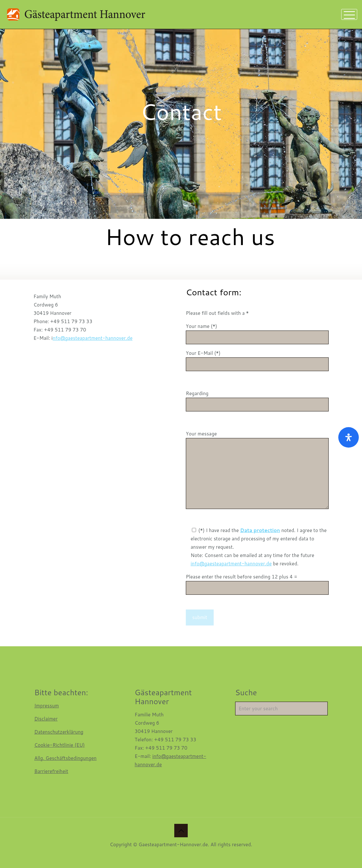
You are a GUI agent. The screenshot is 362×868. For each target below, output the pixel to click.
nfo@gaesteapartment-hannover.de (92, 338)
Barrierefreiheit (51, 771)
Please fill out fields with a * (217, 313)
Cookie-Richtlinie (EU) (60, 745)
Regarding (257, 401)
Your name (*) (257, 334)
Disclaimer (46, 719)
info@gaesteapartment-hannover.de (231, 564)
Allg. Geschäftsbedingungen (66, 758)
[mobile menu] (349, 14)
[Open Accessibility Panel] (349, 437)
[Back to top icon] (181, 831)
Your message (257, 470)
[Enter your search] (281, 709)
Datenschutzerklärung (59, 732)
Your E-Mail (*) (257, 360)
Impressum (47, 706)
